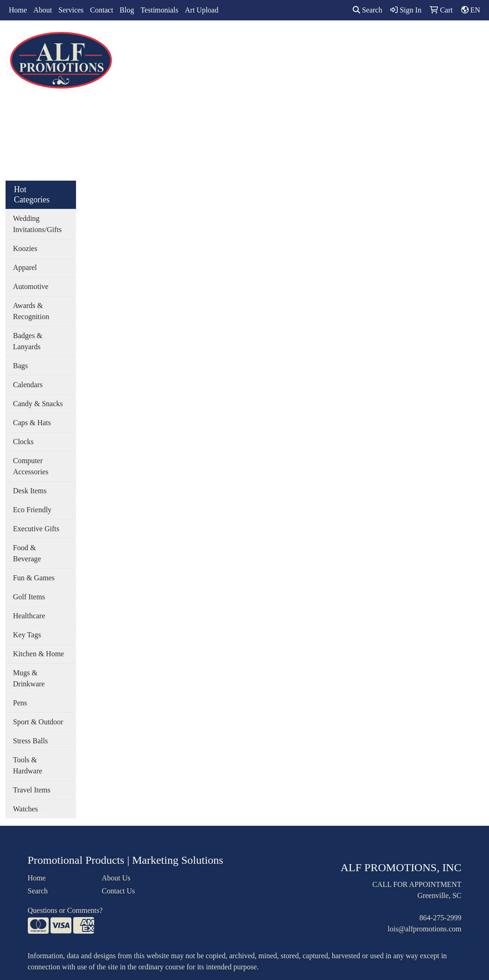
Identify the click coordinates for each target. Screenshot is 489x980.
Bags (220, 41)
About (43, 10)
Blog (127, 10)
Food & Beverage (27, 553)
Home (18, 10)
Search (368, 10)
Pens (20, 703)
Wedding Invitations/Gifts (37, 224)
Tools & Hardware (28, 765)
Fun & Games (34, 578)
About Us (116, 878)
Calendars (28, 385)
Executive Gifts (36, 529)
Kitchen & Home (38, 654)
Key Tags (27, 635)
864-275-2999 (441, 918)
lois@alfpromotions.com (424, 929)
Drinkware (259, 41)
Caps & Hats (32, 423)
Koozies (25, 248)
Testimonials (159, 10)
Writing (387, 41)
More (422, 41)
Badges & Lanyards (28, 341)
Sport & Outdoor (38, 722)
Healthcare (29, 616)
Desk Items (30, 491)
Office (299, 41)
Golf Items (29, 597)
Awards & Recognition (31, 311)
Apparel (185, 41)
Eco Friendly (32, 510)
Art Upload (202, 10)
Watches (25, 809)
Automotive (31, 286)
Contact (102, 10)
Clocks (23, 442)
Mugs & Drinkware (29, 678)
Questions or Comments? (65, 910)
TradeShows (342, 41)
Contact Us (118, 891)
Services (71, 10)
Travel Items (32, 790)
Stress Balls (30, 741)
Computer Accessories (31, 466)
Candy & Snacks (38, 404)
